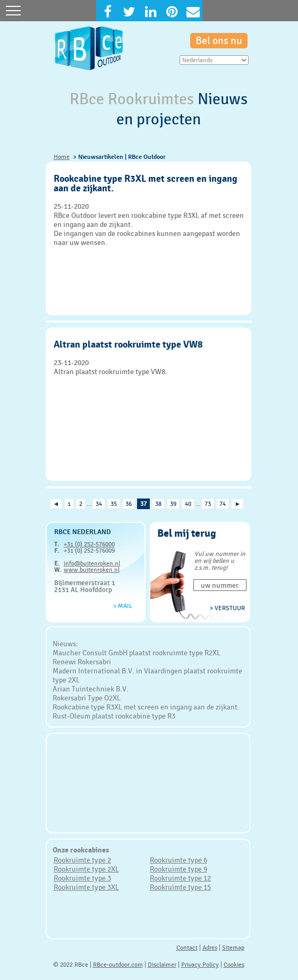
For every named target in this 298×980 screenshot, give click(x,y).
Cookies (234, 965)
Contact (187, 948)
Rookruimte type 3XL (86, 887)
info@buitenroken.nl (92, 563)
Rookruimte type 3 (82, 878)
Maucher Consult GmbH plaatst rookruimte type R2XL (137, 653)
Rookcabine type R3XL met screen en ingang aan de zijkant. (146, 707)
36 (129, 504)
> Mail (123, 606)
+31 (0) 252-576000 (89, 544)
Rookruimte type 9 (178, 869)
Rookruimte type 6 (178, 860)
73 (208, 504)
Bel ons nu (219, 41)
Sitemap (233, 948)
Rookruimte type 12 (180, 878)
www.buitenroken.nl (92, 570)
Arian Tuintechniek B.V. (91, 689)
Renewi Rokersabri (82, 662)
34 (99, 504)
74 (223, 504)
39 (173, 504)
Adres (210, 948)
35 (114, 504)
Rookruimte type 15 (180, 887)
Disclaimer (162, 965)
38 (158, 504)
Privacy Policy (200, 965)
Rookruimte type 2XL (86, 869)
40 (188, 504)
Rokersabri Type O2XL (87, 698)
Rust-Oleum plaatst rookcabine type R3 (114, 716)
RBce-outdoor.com (118, 965)
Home (62, 157)
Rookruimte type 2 (82, 860)
